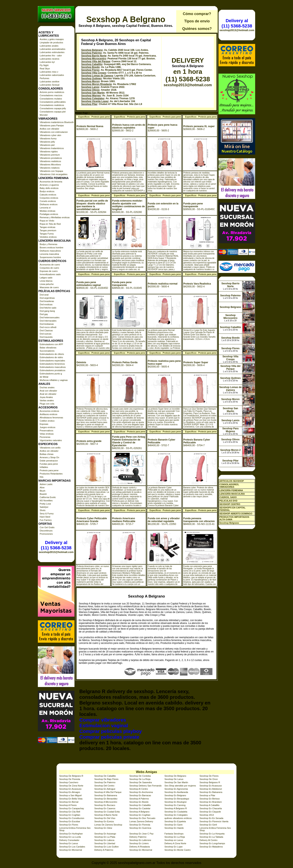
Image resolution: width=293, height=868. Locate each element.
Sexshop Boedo (90, 67)
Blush (43, 491)
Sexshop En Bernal (69, 802)
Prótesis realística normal (163, 284)
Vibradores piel (47, 145)
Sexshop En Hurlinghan (71, 834)
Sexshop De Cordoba (140, 776)
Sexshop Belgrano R (210, 782)
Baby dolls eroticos (49, 188)
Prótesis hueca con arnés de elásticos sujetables (129, 126)
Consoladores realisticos (52, 105)
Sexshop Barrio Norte (94, 56)
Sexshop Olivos (90, 90)
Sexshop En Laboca (104, 840)
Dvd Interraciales (48, 321)
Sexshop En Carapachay (72, 808)
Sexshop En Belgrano (175, 795)
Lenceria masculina (49, 254)
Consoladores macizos (51, 95)
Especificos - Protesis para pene (94, 117)
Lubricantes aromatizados (52, 49)
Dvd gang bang (47, 311)
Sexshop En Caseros (105, 808)
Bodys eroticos (47, 191)
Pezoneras (45, 437)
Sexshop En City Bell (70, 812)
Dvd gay (44, 314)
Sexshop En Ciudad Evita (107, 812)
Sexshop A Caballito (210, 805)
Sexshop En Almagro (70, 792)
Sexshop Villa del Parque (96, 61)
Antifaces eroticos (49, 414)
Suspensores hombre (50, 257)
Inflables (44, 467)
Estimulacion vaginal (104, 726)
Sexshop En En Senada (212, 818)
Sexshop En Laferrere (140, 840)
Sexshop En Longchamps (212, 843)
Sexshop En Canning (175, 805)
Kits (42, 477)
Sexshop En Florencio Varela (214, 821)
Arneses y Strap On (49, 457)
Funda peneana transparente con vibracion (199, 520)
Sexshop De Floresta (70, 779)
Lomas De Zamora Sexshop (108, 825)
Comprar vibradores (103, 720)
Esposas (44, 424)
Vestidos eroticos (48, 237)
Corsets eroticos (48, 201)
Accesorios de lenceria (51, 182)
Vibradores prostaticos (51, 158)
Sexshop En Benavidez (106, 799)
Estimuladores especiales (52, 361)
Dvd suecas (45, 334)
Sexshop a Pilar (207, 795)
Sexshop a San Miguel (70, 795)
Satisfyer (44, 507)
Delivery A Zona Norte (175, 843)
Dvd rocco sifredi (48, 327)
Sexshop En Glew (103, 828)
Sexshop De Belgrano (175, 776)
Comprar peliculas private (109, 737)
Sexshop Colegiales (93, 98)
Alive (42, 487)
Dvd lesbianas (47, 324)
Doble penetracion (49, 461)
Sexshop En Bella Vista (71, 799)
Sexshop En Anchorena (141, 792)
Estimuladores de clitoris (52, 354)
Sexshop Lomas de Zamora (97, 76)
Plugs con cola (47, 404)
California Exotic (48, 497)
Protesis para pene (49, 470)
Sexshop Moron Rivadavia (96, 84)
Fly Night (44, 65)
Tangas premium (48, 230)
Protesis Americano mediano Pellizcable (124, 520)
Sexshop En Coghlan (70, 815)
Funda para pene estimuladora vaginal (89, 284)
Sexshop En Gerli (208, 825)
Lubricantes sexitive (50, 82)
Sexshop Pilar (89, 104)
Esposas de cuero (49, 271)
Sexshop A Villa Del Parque (108, 792)
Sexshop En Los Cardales (72, 847)
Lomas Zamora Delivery (141, 821)
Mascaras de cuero (49, 287)
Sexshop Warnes (91, 96)
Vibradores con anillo (50, 448)
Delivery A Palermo (104, 850)
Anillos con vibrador (49, 129)
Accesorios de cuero (50, 265)
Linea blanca (46, 281)
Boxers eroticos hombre (51, 248)
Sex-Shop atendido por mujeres (180, 786)
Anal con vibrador (48, 391)
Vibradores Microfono (50, 165)
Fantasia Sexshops (174, 834)
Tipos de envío (197, 21)
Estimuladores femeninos (52, 364)
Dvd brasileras (47, 301)
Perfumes (44, 78)
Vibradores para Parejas (52, 125)
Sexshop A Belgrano (126, 19)
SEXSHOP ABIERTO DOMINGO (236, 514)
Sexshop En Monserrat (71, 850)
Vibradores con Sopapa (51, 171)
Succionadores (47, 351)
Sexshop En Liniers (139, 843)
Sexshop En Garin (173, 825)
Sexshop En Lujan (173, 847)
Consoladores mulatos (51, 99)
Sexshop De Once (209, 779)
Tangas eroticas (48, 227)
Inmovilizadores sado (50, 274)
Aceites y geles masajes (52, 39)
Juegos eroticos (48, 427)
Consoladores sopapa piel (53, 112)
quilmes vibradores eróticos (178, 818)
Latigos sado (46, 278)
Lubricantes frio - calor (51, 56)
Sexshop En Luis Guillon (106, 847)
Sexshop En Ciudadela (176, 812)
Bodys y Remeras (49, 244)
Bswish (43, 494)
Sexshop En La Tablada (211, 837)
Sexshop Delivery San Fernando (145, 786)
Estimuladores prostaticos (52, 370)
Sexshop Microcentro (94, 59)
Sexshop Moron (90, 81)
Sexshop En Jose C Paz (142, 834)
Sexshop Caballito (92, 64)
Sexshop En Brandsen (211, 802)
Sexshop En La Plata (105, 837)
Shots (43, 510)
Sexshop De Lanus (174, 779)
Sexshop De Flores (209, 776)
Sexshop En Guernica (140, 828)
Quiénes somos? (197, 29)
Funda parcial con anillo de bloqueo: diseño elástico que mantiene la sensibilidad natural (92, 205)
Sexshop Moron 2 (230, 450)
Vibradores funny (48, 138)
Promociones (46, 534)
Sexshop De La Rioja (140, 779)
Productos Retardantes (51, 474)
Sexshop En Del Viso (105, 818)
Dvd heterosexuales (50, 317)
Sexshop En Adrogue (105, 789)
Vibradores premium (50, 155)
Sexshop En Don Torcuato (142, 818)
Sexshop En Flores (69, 825)
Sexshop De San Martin (176, 782)
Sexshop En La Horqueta (212, 834)
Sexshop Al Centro (139, 789)
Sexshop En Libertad (105, 843)
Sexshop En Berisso (210, 799)
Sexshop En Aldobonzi (211, 789)
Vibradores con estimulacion (54, 132)
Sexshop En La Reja (175, 837)
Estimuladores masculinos (53, 367)
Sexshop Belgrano (92, 50)
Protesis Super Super (196, 362)
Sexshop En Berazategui (177, 799)
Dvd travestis (46, 337)
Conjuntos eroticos (49, 198)
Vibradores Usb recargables (54, 174)
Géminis (81, 362)
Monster (44, 115)
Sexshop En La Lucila (70, 837)
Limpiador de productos (51, 43)
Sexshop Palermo (91, 53)
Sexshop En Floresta (140, 825)
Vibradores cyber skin (50, 135)
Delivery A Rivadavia (140, 847)
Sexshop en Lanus (174, 840)
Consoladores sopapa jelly (53, 108)
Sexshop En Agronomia (176, 789)
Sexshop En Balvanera (211, 792)
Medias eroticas (48, 211)
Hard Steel (45, 517)
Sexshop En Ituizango (105, 834)
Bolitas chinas (47, 454)
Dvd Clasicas (46, 330)
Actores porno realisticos (52, 92)
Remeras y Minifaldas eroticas (55, 217)
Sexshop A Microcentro (106, 802)
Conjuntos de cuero (49, 268)
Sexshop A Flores (68, 805)
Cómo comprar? (197, 14)
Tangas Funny (47, 234)
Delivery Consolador (69, 840)
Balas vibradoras (48, 348)
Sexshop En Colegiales (176, 815)
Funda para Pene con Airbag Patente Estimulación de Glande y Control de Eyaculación (129, 441)
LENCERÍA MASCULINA (232, 494)
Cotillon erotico (47, 421)
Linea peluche (47, 284)
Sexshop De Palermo (105, 782)
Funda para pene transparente (193, 205)
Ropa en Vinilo (47, 221)
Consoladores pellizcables (53, 102)
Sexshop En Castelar (140, 808)
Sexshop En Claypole (210, 812)
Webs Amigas (146, 772)
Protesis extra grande (89, 441)
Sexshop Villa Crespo (94, 73)
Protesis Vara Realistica (197, 284)
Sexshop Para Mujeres (230, 430)
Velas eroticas (47, 434)
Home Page (82, 113)
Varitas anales (47, 400)
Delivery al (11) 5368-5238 (56, 545)
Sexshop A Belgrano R (176, 808)
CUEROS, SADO (228, 497)
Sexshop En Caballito (140, 805)
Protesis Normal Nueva (90, 126)
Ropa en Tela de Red (50, 224)
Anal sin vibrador (48, 394)
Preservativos (46, 431)
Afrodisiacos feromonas (51, 418)
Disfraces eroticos (49, 204)
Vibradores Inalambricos (52, 148)
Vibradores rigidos (49, 152)
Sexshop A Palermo (139, 799)
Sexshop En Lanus (69, 843)
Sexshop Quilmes (91, 79)
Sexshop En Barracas (140, 795)
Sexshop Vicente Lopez (95, 101)
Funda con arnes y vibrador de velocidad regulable (164, 520)
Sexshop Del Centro (104, 786)
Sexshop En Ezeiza (104, 821)
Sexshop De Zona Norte (71, 786)
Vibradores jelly (47, 142)
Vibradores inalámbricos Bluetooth (57, 122)
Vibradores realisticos (50, 161)
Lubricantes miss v (49, 72)
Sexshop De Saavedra (141, 782)
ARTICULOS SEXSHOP (232, 481)
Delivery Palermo (138, 837)
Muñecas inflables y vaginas (54, 380)
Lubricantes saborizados (52, 75)
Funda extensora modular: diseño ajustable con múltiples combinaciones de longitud (128, 205)
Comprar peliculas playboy (111, 731)
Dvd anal (44, 295)
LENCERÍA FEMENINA (231, 490)
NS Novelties (46, 501)
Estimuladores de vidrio (51, 357)
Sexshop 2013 (207, 815)
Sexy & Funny (47, 514)
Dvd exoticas (46, 304)
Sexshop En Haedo (174, 828)
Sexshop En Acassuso (211, 786)
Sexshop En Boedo (139, 802)
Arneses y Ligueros (49, 185)
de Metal (44, 377)
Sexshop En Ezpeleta (175, 821)
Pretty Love (45, 504)
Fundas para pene (49, 464)
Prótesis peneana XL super (199, 126)
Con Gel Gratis (47, 527)
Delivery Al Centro (209, 840)
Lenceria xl (45, 208)
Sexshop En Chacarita (211, 808)
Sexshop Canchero (69, 782)
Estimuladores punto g (51, 374)
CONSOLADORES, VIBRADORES (229, 486)
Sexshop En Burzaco (105, 805)
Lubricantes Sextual (50, 85)
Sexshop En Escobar (70, 821)
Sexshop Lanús (90, 87)
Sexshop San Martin (93, 93)
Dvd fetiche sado (48, 308)
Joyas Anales (46, 397)
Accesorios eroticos (49, 411)
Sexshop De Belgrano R (71, 776)
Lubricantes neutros (50, 59)
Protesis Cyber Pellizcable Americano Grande (92, 520)
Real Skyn (45, 69)
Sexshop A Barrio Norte (106, 815)
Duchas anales (47, 387)
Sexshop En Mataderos (211, 847)
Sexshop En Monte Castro (177, 850)
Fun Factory (46, 520)
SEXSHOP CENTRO (230, 504)
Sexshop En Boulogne (175, 802)
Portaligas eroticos (49, 214)
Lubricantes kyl (47, 62)
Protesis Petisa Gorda (125, 362)
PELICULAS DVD (228, 501)
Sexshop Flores (90, 70)
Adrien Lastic (46, 484)
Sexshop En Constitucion (72, 818)
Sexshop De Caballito (105, 776)
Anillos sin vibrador (49, 451)
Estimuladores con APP (51, 344)
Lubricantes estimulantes (52, 52)
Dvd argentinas (47, 298)
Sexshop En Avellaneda (176, 792)
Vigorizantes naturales (51, 440)
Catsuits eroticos (48, 195)
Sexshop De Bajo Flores (106, 779)
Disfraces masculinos (50, 251)
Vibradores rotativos (50, 168)
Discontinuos (46, 531)
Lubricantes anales (49, 46)
